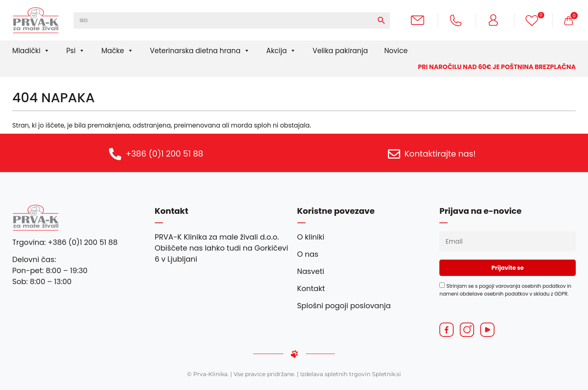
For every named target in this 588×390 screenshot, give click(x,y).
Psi (76, 51)
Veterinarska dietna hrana (200, 51)
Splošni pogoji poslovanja (344, 306)
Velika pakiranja (340, 51)
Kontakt (311, 288)
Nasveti (311, 271)
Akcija (281, 51)
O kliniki (311, 237)
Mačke (117, 51)
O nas (308, 254)
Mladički (31, 51)
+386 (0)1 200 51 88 (165, 154)
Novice (396, 51)
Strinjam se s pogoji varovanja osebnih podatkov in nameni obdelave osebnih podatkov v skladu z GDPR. (505, 290)
